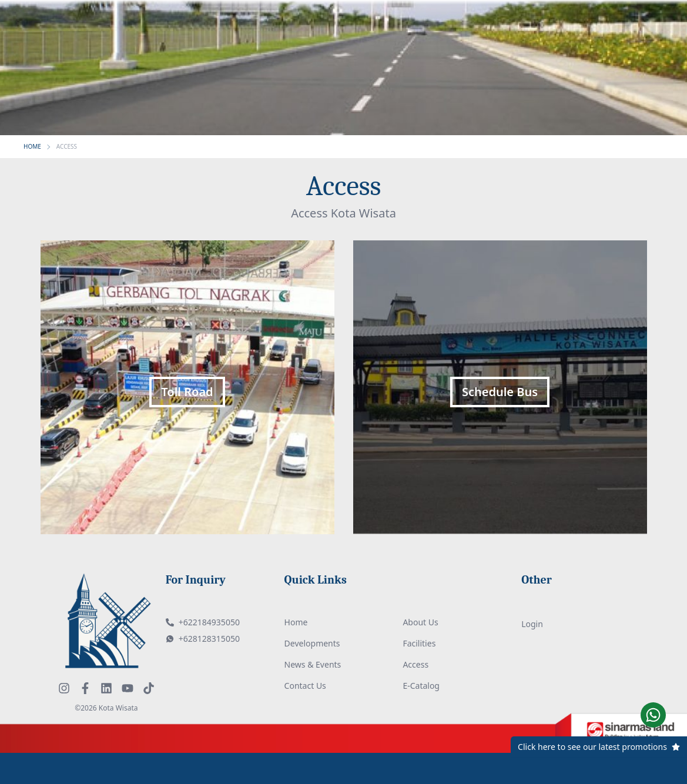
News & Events (313, 664)
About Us (420, 622)
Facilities (419, 643)
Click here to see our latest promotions (592, 747)
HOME (32, 146)
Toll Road (187, 392)
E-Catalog (421, 686)
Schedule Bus (500, 392)
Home (296, 622)
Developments (312, 643)
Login (532, 624)
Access (415, 664)
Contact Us (305, 686)
